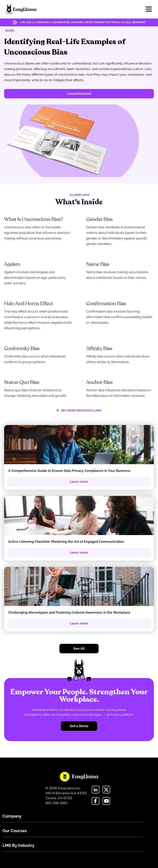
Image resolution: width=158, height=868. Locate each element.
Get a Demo (79, 726)
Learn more (79, 482)
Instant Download (79, 94)
